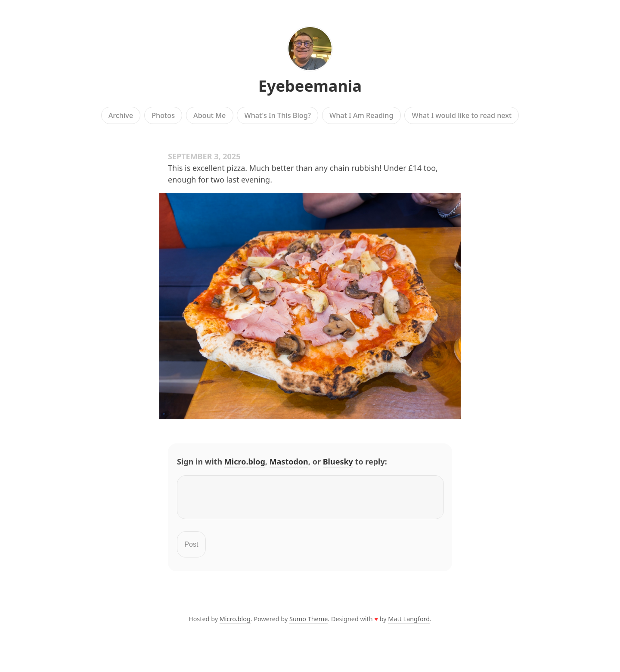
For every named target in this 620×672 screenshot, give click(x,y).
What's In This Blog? (277, 115)
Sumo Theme (308, 624)
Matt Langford (409, 624)
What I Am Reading (361, 115)
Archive (121, 115)
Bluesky (338, 461)
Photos (163, 115)
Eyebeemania (310, 86)
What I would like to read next (462, 115)
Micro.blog (245, 461)
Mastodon (289, 461)
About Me (209, 115)
